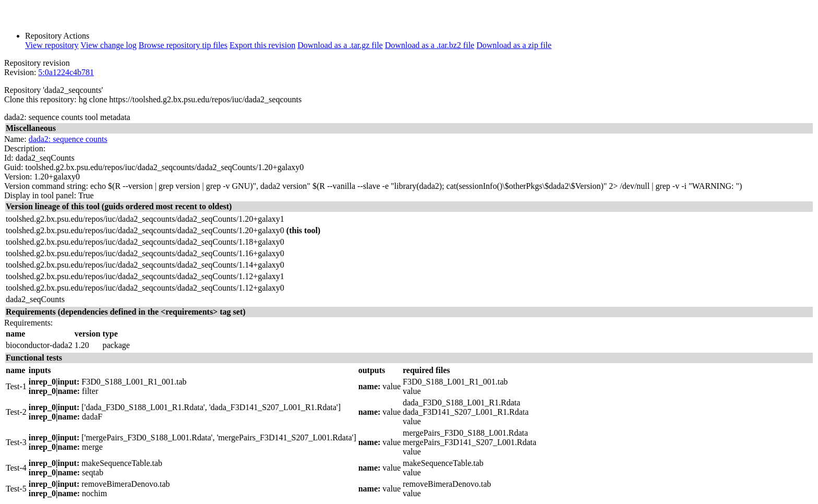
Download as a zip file (514, 45)
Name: (15, 139)
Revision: (20, 72)
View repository (52, 45)
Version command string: (46, 186)
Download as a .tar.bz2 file (430, 45)
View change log (108, 45)
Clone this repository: (40, 99)
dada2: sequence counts (68, 139)
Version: (18, 177)
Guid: (14, 167)
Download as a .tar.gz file (340, 45)
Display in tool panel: (40, 195)
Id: (9, 158)
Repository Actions (57, 36)
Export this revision (262, 45)
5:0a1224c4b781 (66, 72)
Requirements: (28, 323)
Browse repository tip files (183, 45)
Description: (25, 148)
